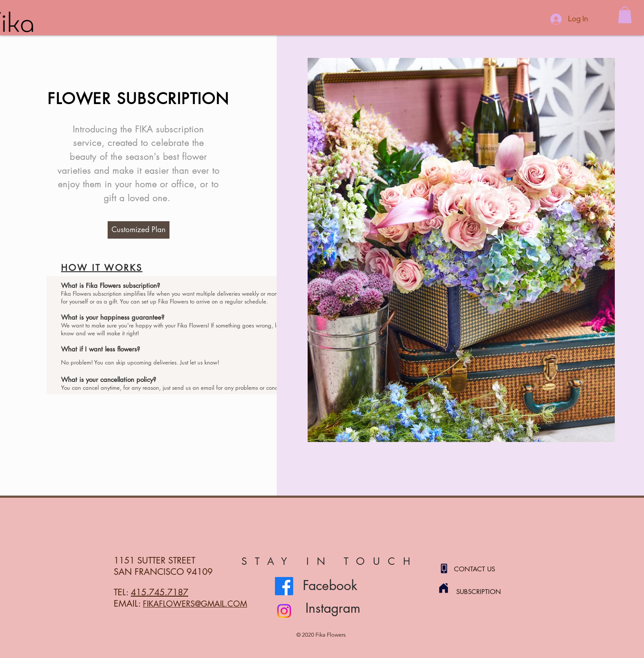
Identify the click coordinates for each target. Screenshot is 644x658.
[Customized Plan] (139, 230)
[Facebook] (284, 586)
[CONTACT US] (485, 569)
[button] (625, 15)
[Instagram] (284, 611)
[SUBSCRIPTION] (487, 591)
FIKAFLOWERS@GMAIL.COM (195, 604)
